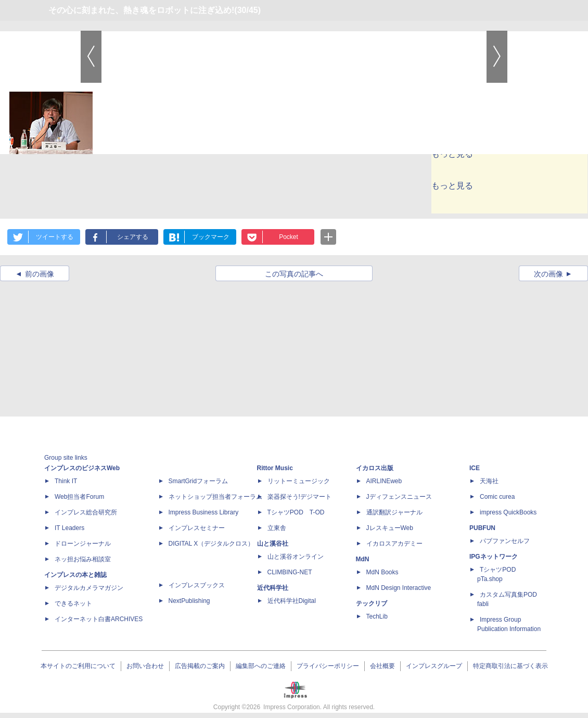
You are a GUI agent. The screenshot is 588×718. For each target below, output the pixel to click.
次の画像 (548, 274)
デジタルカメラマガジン (89, 588)
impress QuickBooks (508, 512)
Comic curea (497, 497)
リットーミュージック (299, 481)
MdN (363, 559)
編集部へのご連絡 (261, 666)
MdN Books (382, 572)
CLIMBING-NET (290, 572)
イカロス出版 (375, 468)
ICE (475, 468)
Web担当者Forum (79, 497)
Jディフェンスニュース (399, 497)
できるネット (73, 603)
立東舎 (277, 528)
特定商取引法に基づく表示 (510, 666)
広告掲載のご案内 (200, 666)
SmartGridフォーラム (199, 481)
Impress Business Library (204, 512)
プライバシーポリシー (328, 666)
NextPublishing (189, 601)
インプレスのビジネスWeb (82, 468)
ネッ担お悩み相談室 (83, 559)
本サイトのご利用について (78, 666)
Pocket (289, 237)
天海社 (489, 481)
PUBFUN (482, 528)
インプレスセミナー (197, 528)
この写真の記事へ (294, 274)
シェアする (133, 237)
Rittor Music (275, 468)
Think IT (66, 481)
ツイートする (55, 237)
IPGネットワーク (494, 557)
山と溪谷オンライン (296, 557)
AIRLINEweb (384, 481)
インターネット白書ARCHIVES (99, 619)
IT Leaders (69, 528)
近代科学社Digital (292, 601)
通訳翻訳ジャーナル (394, 512)
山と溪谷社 (273, 544)
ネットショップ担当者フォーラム (215, 497)
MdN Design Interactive (399, 588)
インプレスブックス (197, 585)
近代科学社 (273, 588)
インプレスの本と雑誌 (75, 575)
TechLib (377, 616)
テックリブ (372, 603)
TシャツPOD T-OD (296, 512)
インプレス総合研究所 (86, 512)
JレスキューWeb (390, 528)
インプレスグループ (434, 666)
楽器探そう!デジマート (299, 497)
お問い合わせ (145, 666)
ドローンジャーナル (83, 544)
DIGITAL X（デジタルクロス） (212, 544)
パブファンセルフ (505, 541)
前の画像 (40, 274)
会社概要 (382, 666)
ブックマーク (211, 237)
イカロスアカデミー (394, 544)
